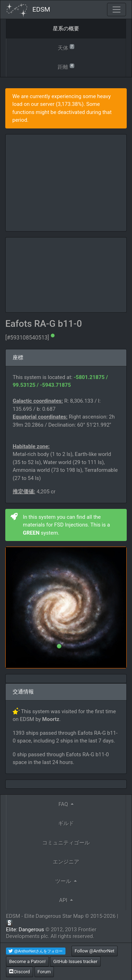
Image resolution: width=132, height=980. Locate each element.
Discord (20, 972)
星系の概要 (66, 29)
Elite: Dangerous (25, 930)
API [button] (64, 900)
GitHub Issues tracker (75, 961)
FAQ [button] (64, 804)
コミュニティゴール (66, 843)
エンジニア (66, 862)
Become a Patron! (27, 961)
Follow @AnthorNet (95, 951)
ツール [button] (64, 881)
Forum (44, 972)
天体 (66, 47)
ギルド (66, 823)
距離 (66, 67)
